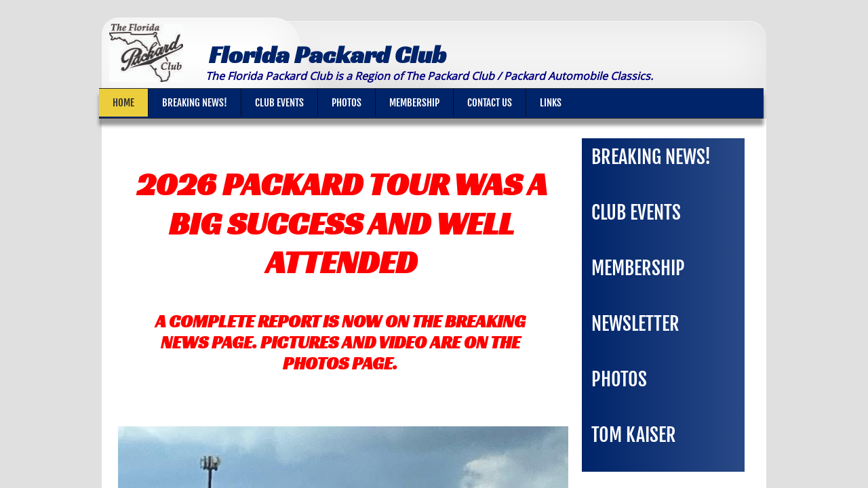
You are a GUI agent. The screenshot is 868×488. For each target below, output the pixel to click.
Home (123, 103)
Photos (347, 103)
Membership (414, 103)
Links (551, 103)
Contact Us (490, 103)
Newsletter (635, 324)
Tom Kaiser (634, 435)
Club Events (279, 103)
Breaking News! (195, 103)
